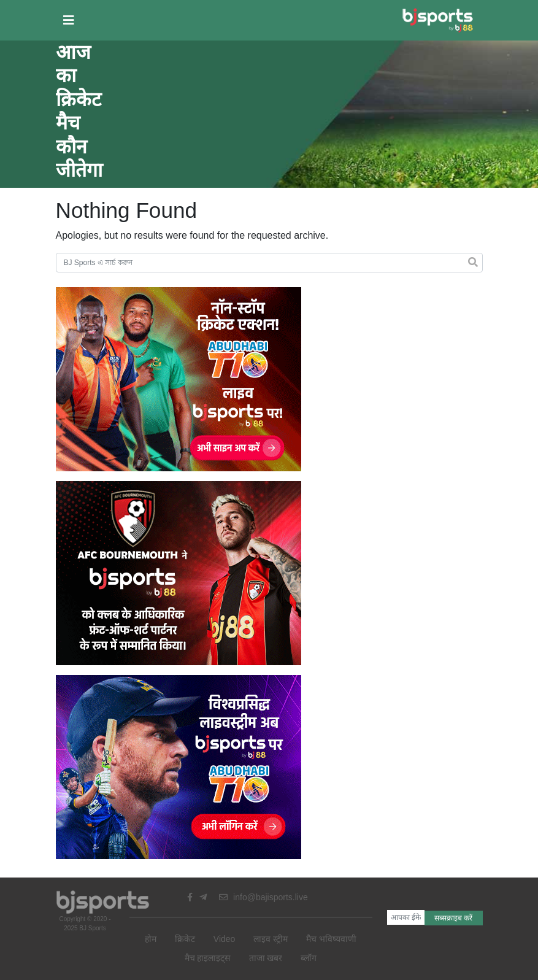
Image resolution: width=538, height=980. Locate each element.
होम (151, 939)
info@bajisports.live (263, 897)
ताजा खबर (266, 958)
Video (225, 939)
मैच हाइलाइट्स (208, 958)
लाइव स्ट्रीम (271, 939)
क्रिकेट (185, 939)
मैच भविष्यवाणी (331, 939)
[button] (69, 20)
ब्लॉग (309, 958)
